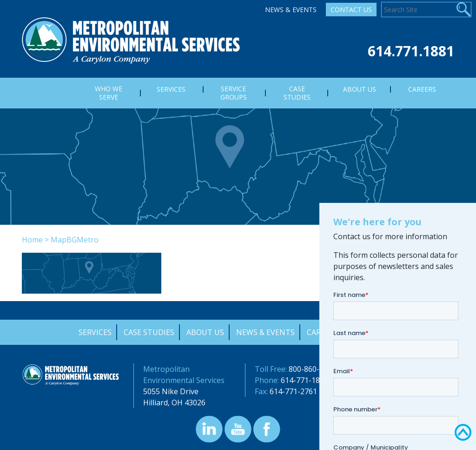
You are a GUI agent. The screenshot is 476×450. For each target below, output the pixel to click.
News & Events (291, 10)
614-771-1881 (304, 380)
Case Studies (149, 332)
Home (32, 240)
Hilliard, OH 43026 (174, 403)
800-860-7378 (312, 369)
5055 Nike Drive (171, 391)
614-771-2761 (293, 391)
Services (95, 332)
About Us (205, 332)
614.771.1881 (411, 51)
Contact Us (351, 10)
